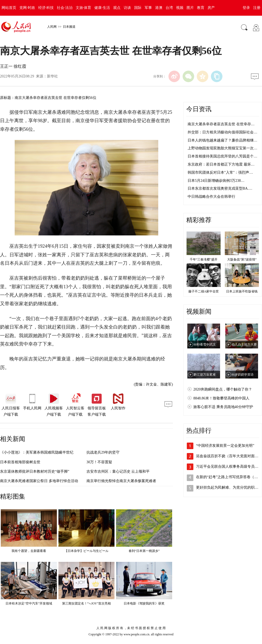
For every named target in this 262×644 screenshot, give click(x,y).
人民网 (52, 27)
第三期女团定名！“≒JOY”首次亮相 (87, 603)
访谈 (127, 8)
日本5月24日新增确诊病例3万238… (216, 181)
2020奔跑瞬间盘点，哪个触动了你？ (223, 389)
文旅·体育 (84, 8)
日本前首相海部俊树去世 (20, 462)
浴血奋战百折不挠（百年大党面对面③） (229, 456)
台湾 (169, 8)
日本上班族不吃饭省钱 (242, 291)
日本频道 (69, 27)
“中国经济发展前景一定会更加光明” (225, 446)
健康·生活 (102, 8)
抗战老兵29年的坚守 (103, 452)
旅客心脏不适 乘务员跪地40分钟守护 (223, 407)
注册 (257, 8)
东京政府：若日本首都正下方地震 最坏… (221, 164)
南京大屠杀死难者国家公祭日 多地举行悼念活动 (39, 481)
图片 (190, 8)
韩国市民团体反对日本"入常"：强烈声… (220, 173)
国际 (138, 8)
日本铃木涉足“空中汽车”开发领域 (29, 603)
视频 (180, 8)
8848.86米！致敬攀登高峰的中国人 (221, 398)
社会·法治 (65, 8)
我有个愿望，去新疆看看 (29, 551)
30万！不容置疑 (99, 462)
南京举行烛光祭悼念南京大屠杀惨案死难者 (121, 481)
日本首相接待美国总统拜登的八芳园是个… (222, 156)
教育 (201, 8)
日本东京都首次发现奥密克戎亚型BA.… (220, 188)
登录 (246, 8)
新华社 (52, 76)
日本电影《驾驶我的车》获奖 (144, 603)
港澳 (159, 8)
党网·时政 (27, 8)
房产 (211, 8)
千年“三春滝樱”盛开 (204, 259)
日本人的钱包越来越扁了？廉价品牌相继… (222, 140)
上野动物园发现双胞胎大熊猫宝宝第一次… (222, 148)
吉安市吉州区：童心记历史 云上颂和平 (118, 471)
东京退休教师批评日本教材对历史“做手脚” (35, 471)
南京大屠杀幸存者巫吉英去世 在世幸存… (221, 124)
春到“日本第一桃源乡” (144, 551)
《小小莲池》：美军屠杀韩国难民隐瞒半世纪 (37, 452)
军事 (148, 8)
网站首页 (9, 8)
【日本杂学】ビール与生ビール (86, 551)
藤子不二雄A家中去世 (204, 291)
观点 (117, 8)
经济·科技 (46, 8)
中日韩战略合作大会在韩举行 (211, 197)
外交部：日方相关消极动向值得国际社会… (222, 132)
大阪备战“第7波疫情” (242, 259)
